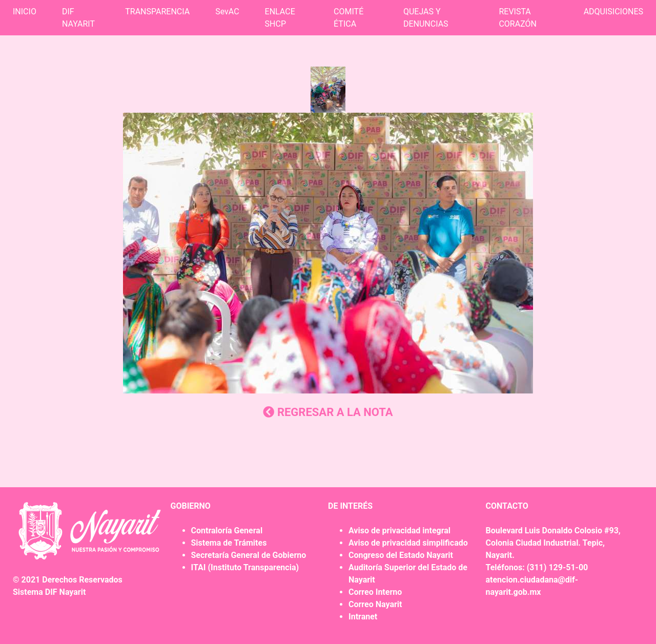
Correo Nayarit (375, 604)
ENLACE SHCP (280, 18)
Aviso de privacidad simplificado (408, 543)
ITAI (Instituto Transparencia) (245, 567)
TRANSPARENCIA (157, 12)
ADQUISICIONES (613, 12)
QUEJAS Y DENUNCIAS (426, 18)
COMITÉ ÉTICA (348, 18)
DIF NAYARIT (78, 18)
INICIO (25, 12)
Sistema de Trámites (229, 543)
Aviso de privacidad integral (399, 531)
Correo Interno (375, 592)
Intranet (363, 617)
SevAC (227, 12)
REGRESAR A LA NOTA (328, 412)
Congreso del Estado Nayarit (401, 555)
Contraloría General (227, 531)
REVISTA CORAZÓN (518, 18)
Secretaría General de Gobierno (249, 555)
